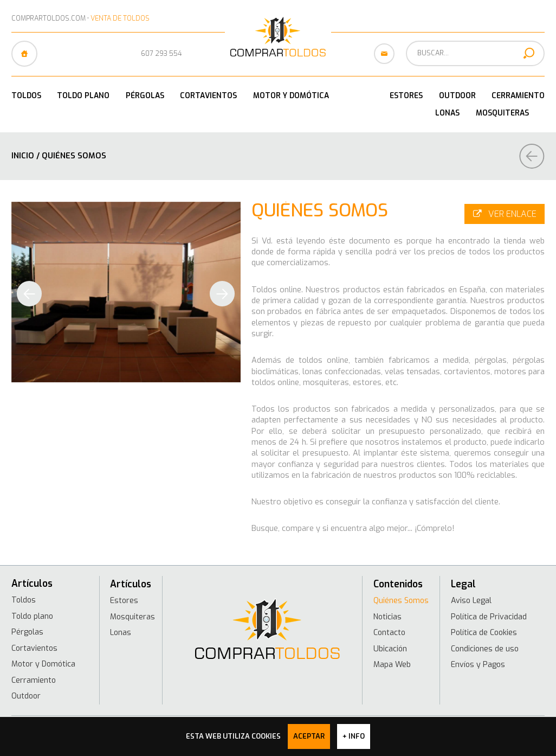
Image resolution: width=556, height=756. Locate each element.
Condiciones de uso (486, 648)
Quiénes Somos (401, 600)
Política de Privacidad (490, 616)
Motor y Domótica (291, 95)
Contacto (389, 632)
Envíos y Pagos (479, 663)
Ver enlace (504, 212)
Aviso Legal (472, 600)
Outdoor (457, 95)
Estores (406, 95)
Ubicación (390, 648)
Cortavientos (208, 95)
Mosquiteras (502, 113)
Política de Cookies (485, 632)
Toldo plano (83, 95)
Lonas (447, 113)
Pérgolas (145, 95)
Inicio (23, 156)
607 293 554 (161, 53)
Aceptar (309, 736)
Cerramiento (518, 95)
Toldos (26, 95)
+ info (354, 736)
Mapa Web (392, 663)
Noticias (387, 616)
